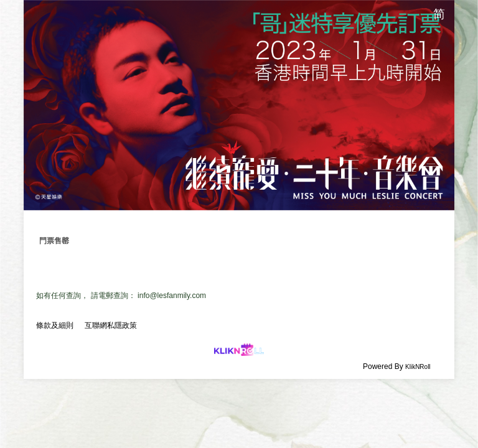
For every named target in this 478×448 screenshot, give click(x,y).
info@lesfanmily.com (172, 296)
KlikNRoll (418, 367)
